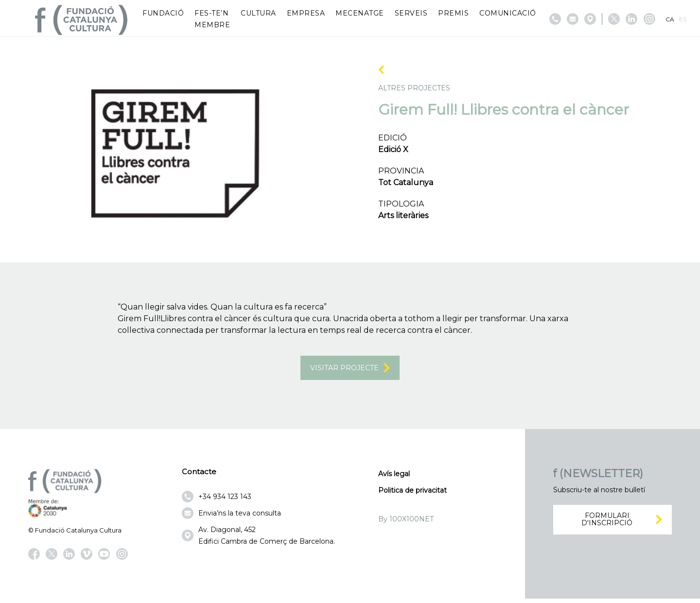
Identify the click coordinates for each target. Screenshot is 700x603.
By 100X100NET (406, 524)
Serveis (411, 13)
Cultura (258, 13)
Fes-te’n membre (212, 19)
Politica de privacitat (412, 495)
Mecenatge (360, 13)
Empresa (306, 13)
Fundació (163, 13)
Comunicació (508, 13)
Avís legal (394, 479)
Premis (453, 13)
